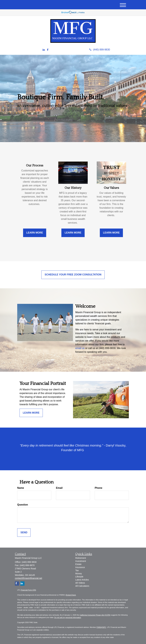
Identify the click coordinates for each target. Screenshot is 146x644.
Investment (81, 561)
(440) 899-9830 (100, 50)
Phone (98, 488)
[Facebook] (48, 50)
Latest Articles (82, 580)
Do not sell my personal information (68, 617)
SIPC (104, 627)
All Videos (80, 583)
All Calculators (82, 586)
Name (21, 488)
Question (23, 505)
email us (80, 348)
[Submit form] (24, 533)
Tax (77, 570)
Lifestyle (79, 577)
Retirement (81, 558)
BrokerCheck (71, 595)
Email (59, 488)
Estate (78, 564)
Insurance (80, 567)
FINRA (99, 627)
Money (79, 574)
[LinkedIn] (44, 50)
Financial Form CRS (28, 590)
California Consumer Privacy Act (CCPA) (95, 615)
